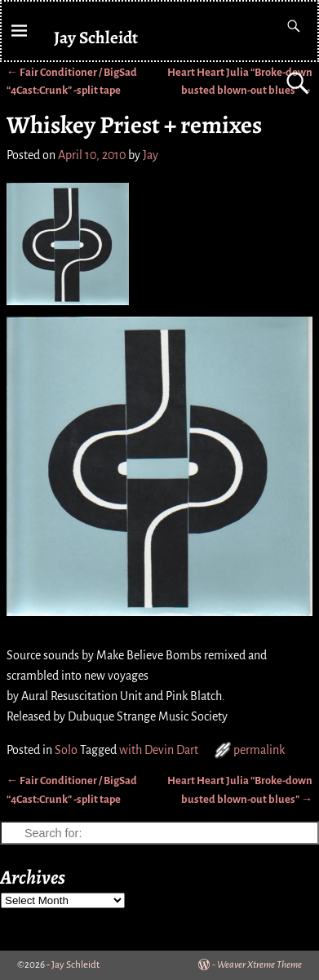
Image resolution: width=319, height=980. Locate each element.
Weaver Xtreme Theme (259, 965)
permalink (259, 750)
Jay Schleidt (96, 37)
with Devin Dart (159, 750)
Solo (66, 750)
